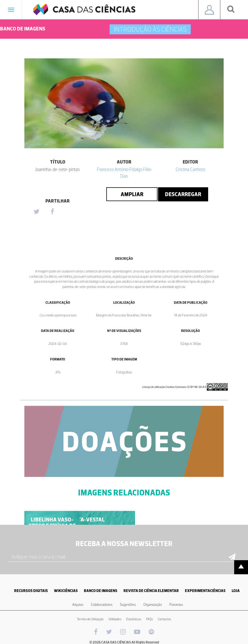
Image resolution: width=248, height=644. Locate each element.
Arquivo (78, 605)
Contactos (164, 619)
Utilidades (115, 619)
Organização (153, 605)
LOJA (236, 591)
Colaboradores (102, 605)
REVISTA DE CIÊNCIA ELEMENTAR (151, 591)
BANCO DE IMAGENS (101, 591)
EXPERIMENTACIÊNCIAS (205, 591)
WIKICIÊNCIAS (66, 591)
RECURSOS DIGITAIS (31, 591)
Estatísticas (134, 619)
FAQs (149, 619)
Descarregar (183, 194)
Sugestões (128, 605)
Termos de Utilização (90, 619)
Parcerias (176, 605)
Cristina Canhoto (190, 169)
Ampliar (132, 194)
